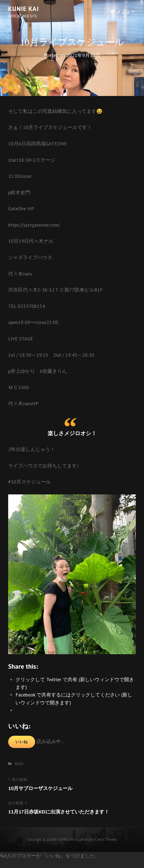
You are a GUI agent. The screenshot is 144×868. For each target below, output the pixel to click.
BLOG (19, 764)
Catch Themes (106, 840)
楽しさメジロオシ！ (72, 433)
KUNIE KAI (24, 9)
